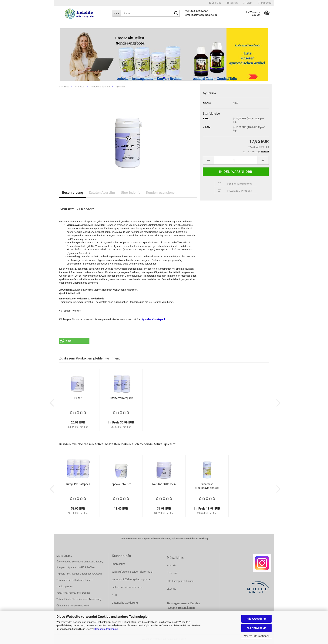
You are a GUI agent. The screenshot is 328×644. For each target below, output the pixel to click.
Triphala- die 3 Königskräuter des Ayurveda (79, 574)
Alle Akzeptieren (257, 619)
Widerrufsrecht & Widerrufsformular (133, 572)
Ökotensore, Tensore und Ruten (73, 606)
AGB (114, 595)
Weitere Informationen (256, 636)
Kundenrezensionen (161, 192)
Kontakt (232, 3)
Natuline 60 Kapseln (164, 484)
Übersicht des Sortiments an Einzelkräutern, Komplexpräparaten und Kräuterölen (80, 564)
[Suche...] (116, 13)
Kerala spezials (65, 587)
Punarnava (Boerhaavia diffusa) (207, 486)
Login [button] (248, 3)
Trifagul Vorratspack (78, 484)
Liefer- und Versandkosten (127, 587)
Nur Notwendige (257, 628)
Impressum (118, 564)
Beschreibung (73, 192)
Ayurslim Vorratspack (154, 319)
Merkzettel (265, 3)
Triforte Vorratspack (121, 398)
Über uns (172, 573)
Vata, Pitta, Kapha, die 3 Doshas (73, 593)
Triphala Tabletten (121, 484)
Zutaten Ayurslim (102, 192)
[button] (208, 160)
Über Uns (215, 3)
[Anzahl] (236, 160)
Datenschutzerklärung (106, 629)
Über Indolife (131, 192)
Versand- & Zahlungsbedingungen (132, 579)
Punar (78, 398)
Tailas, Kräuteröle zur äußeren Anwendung (79, 599)
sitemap (172, 589)
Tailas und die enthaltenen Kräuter (75, 580)
